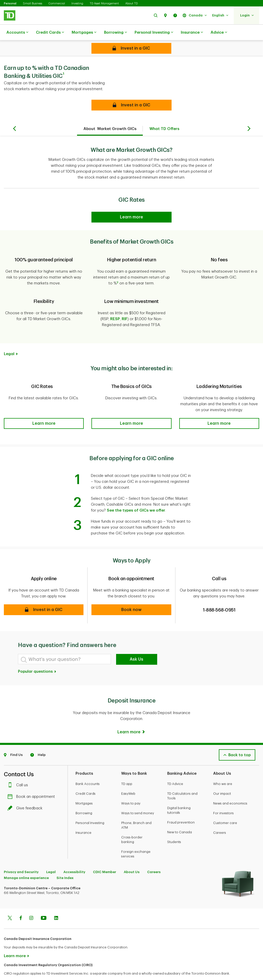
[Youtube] (44, 906)
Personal (10, 3)
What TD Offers (164, 116)
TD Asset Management (104, 3)
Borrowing (115, 33)
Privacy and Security (21, 859)
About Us (132, 859)
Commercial (57, 3)
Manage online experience (26, 865)
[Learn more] (131, 719)
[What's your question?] (64, 646)
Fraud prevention (181, 810)
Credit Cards (50, 33)
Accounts (17, 33)
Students (174, 829)
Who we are (223, 771)
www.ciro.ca (16, 969)
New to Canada (180, 819)
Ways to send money (138, 800)
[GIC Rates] (131, 204)
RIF (125, 306)
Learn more (15, 943)
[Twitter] (10, 906)
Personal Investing (154, 33)
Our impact (222, 781)
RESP (115, 306)
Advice (219, 33)
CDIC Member (105, 859)
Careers (220, 820)
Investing (77, 3)
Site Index (65, 865)
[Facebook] (21, 906)
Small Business (32, 3)
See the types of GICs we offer (136, 498)
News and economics (230, 791)
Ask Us (137, 646)
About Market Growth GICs (110, 116)
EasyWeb (128, 781)
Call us (19, 772)
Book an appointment (32, 784)
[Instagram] (31, 906)
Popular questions (37, 659)
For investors (223, 800)
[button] (156, 15)
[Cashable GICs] (131, 48)
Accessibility (74, 859)
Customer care (225, 810)
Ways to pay (131, 791)
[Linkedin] (56, 906)
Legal (9, 341)
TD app (127, 771)
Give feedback (26, 795)
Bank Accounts (88, 771)
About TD (131, 3)
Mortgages (84, 33)
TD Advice (175, 771)
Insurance (192, 33)
